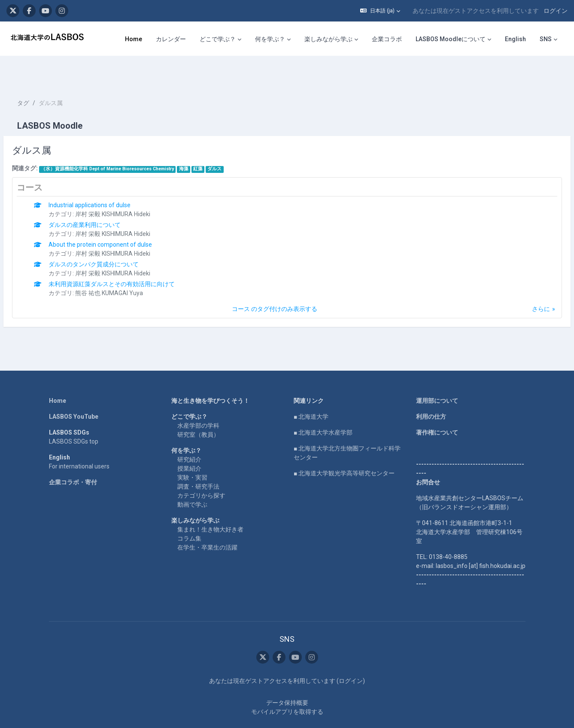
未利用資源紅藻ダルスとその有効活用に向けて (132, 258)
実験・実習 (192, 452)
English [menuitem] (515, 39)
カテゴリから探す (201, 470)
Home (58, 375)
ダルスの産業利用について (105, 199)
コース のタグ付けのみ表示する (275, 283)
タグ (44, 77)
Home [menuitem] (134, 39)
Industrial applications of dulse (110, 179)
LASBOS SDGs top (74, 416)
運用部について (437, 375)
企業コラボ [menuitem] (387, 39)
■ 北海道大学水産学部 (323, 407)
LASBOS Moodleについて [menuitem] (451, 39)
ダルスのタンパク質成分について (114, 239)
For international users (79, 441)
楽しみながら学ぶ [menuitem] (328, 39)
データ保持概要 (287, 677)
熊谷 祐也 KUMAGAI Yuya (130, 267)
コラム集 (189, 513)
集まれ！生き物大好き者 (210, 504)
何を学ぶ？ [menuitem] (270, 39)
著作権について (437, 407)
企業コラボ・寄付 (73, 456)
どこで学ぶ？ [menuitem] (218, 39)
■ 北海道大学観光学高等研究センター (344, 447)
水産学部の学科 (198, 400)
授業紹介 (189, 443)
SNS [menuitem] (546, 39)
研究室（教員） (198, 409)
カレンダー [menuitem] (171, 39)
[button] (380, 11)
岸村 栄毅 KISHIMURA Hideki (133, 188)
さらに (520, 283)
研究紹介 (189, 434)
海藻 (204, 143)
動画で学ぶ (192, 479)
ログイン (556, 11)
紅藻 (219, 143)
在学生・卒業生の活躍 (207, 522)
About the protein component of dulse (121, 219)
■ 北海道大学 (311, 391)
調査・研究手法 (198, 461)
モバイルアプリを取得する (287, 686)
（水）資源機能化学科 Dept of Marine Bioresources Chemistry (128, 143)
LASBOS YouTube (74, 391)
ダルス (235, 143)
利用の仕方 (431, 391)
